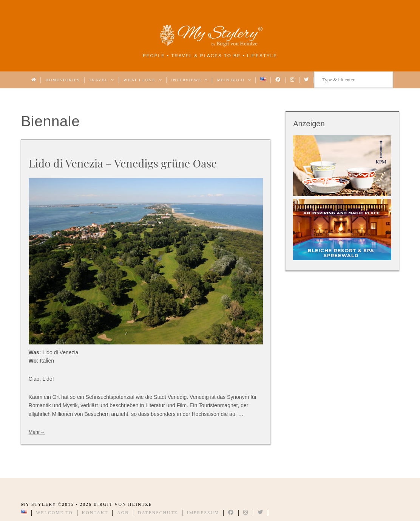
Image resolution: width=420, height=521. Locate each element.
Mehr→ (37, 432)
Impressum (203, 513)
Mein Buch (234, 80)
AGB (123, 513)
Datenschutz (158, 513)
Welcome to (55, 513)
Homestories (63, 80)
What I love (143, 80)
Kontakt (95, 513)
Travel (102, 80)
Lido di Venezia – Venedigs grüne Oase (123, 163)
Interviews (189, 80)
